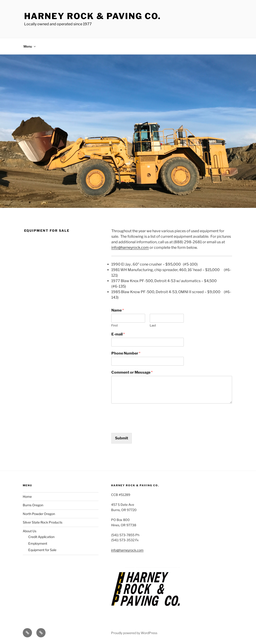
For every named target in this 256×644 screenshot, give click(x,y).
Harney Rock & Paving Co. (93, 16)
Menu (30, 46)
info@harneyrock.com (130, 248)
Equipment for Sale (42, 550)
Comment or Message (132, 372)
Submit (122, 438)
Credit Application (41, 537)
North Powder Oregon (39, 514)
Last (153, 325)
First (115, 325)
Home (27, 497)
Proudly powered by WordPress (134, 633)
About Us (30, 531)
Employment (38, 543)
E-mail (118, 334)
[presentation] (146, 425)
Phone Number (126, 353)
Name (118, 310)
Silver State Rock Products (43, 522)
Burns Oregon (33, 505)
